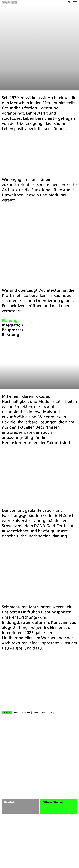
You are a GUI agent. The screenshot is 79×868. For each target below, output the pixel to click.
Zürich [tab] (36, 713)
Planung (10, 320)
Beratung (11, 335)
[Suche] (69, 3)
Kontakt (21, 806)
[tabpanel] (39, 728)
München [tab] (7, 713)
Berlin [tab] (16, 713)
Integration (12, 325)
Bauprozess (13, 330)
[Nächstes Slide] (76, 153)
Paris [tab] (44, 713)
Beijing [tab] (52, 713)
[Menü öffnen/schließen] (75, 2)
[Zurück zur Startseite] (10, 2)
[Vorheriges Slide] (3, 153)
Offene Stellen (60, 806)
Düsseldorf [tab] (26, 713)
